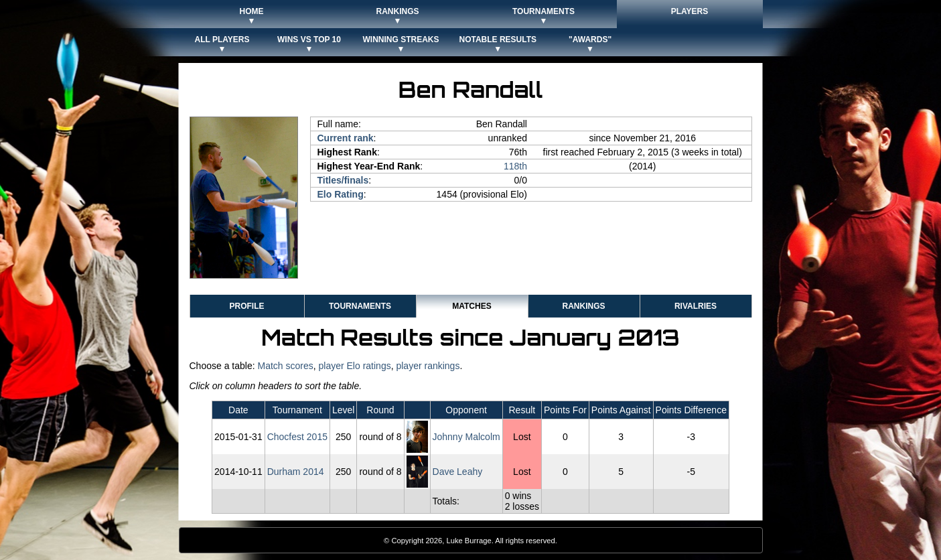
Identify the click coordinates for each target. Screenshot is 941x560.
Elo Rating (341, 194)
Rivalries (696, 306)
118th (515, 166)
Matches (472, 306)
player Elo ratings (355, 366)
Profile (246, 306)
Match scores (285, 366)
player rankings (428, 366)
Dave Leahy (458, 472)
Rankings (583, 306)
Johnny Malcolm (466, 437)
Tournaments (360, 306)
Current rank (346, 138)
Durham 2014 (296, 472)
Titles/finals (343, 180)
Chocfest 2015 (297, 437)
